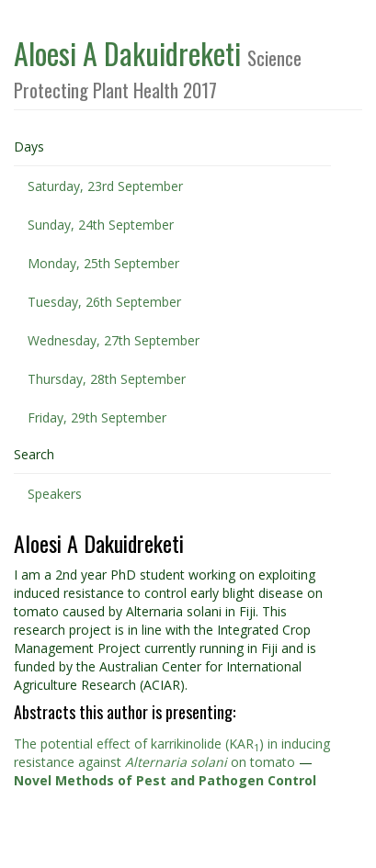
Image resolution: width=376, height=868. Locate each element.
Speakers (55, 494)
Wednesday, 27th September (114, 340)
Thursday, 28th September (107, 379)
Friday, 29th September (97, 417)
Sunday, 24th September (101, 225)
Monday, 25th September (103, 263)
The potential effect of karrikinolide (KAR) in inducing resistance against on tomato (172, 753)
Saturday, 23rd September (105, 186)
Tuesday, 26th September (104, 302)
